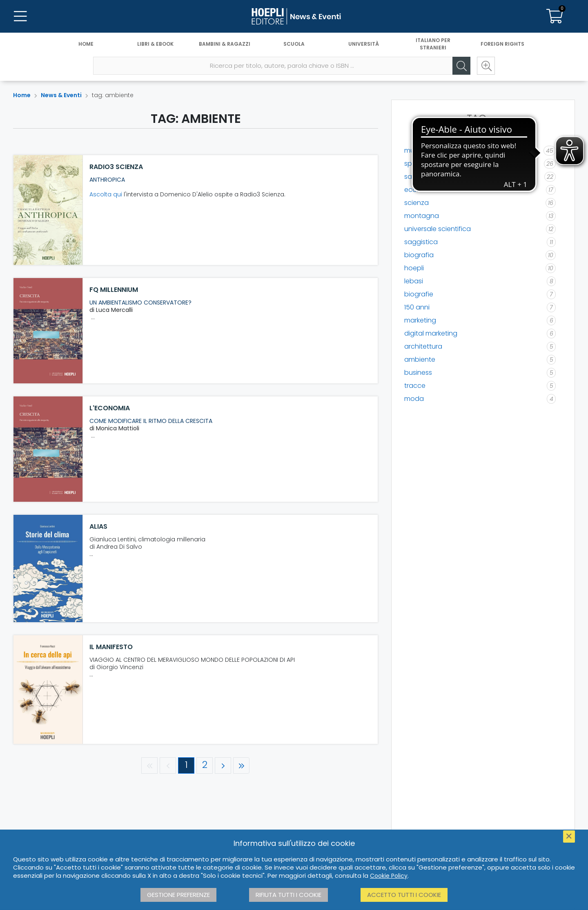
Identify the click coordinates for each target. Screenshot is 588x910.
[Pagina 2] (205, 765)
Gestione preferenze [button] (178, 895)
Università (364, 44)
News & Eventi (61, 95)
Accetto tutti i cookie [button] (404, 895)
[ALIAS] (48, 569)
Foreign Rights (502, 44)
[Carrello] (555, 16)
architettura (423, 346)
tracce (415, 386)
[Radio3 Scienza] (48, 210)
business (418, 373)
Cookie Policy (389, 876)
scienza (416, 203)
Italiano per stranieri (433, 44)
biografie (419, 294)
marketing (420, 320)
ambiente (420, 359)
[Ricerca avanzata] (486, 66)
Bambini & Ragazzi (225, 44)
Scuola (294, 44)
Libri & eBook (155, 44)
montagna (422, 216)
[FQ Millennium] (48, 331)
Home (86, 44)
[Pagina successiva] (223, 765)
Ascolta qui (106, 194)
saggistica (421, 242)
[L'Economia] (48, 449)
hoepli (414, 268)
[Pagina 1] (186, 765)
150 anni (417, 307)
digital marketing (431, 333)
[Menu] (20, 16)
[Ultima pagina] (241, 765)
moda (414, 399)
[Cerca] (461, 66)
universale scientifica (438, 229)
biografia (419, 255)
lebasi (414, 281)
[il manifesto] (48, 689)
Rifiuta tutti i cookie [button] (288, 895)
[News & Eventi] (294, 16)
